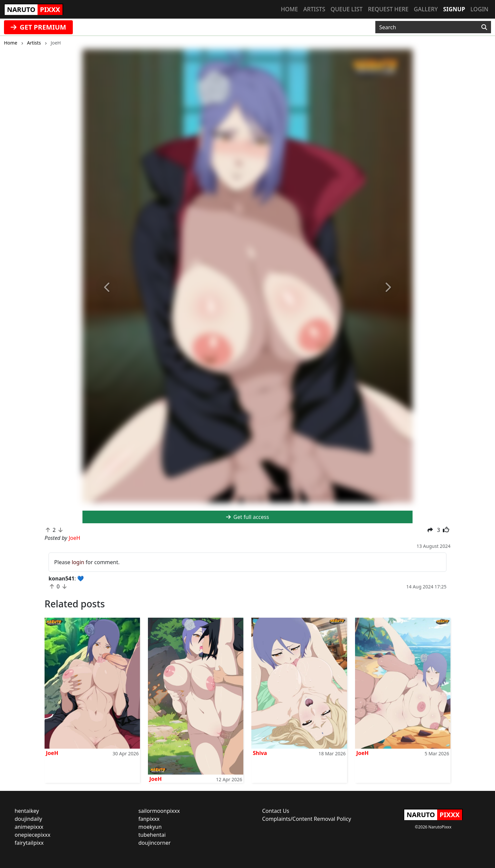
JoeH (52, 753)
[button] (107, 288)
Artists (314, 9)
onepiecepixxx (33, 835)
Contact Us (276, 811)
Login (479, 9)
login (78, 562)
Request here (388, 9)
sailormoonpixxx (159, 811)
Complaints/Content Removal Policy (307, 819)
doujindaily (28, 819)
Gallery (426, 9)
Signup (454, 9)
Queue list (346, 9)
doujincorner (154, 843)
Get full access (247, 517)
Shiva (260, 753)
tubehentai (152, 835)
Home (289, 9)
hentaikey (27, 811)
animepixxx (29, 827)
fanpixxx (149, 819)
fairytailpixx (29, 843)
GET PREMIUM (38, 27)
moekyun (150, 827)
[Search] (484, 27)
